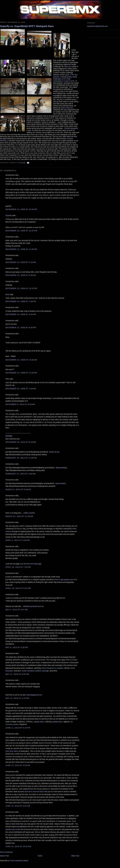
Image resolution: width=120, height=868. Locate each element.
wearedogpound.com (34, 695)
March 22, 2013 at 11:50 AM (19, 516)
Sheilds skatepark (71, 128)
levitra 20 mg (54, 452)
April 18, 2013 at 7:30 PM (18, 567)
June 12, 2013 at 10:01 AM (18, 846)
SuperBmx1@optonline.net (97, 26)
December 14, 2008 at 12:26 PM (21, 373)
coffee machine (29, 513)
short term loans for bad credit (36, 792)
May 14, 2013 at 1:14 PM (17, 698)
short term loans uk (13, 751)
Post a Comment (6, 852)
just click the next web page (31, 564)
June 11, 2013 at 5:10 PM (18, 728)
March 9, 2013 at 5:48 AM (18, 490)
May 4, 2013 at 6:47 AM (17, 610)
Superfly (9, 215)
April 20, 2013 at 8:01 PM (18, 588)
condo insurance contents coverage (35, 671)
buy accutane (60, 483)
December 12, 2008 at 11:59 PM (21, 249)
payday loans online (13, 829)
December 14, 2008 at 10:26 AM (21, 360)
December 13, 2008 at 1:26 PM (21, 301)
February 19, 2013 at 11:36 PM (21, 458)
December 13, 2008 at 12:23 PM (21, 288)
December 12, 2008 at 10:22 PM (21, 231)
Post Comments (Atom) (19, 861)
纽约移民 (9, 436)
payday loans (39, 722)
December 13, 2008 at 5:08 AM (21, 275)
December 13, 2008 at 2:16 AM (21, 262)
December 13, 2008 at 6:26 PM (21, 327)
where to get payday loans (64, 580)
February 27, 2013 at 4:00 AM (21, 474)
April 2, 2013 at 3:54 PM (18, 540)
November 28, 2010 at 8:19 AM (21, 442)
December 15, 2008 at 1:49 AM (21, 389)
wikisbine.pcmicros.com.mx (34, 606)
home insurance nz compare (52, 668)
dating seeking (61, 468)
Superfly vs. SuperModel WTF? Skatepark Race (27, 26)
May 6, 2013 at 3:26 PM (17, 647)
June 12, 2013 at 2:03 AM (18, 765)
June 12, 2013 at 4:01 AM (18, 806)
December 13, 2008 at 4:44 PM (21, 314)
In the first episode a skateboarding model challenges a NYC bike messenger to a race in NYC (65, 78)
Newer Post (4, 856)
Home (40, 856)
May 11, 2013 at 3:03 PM (17, 674)
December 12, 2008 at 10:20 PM (21, 209)
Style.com (68, 67)
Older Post (75, 856)
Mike (7, 379)
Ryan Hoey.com (67, 108)
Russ (7, 294)
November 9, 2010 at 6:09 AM (20, 404)
